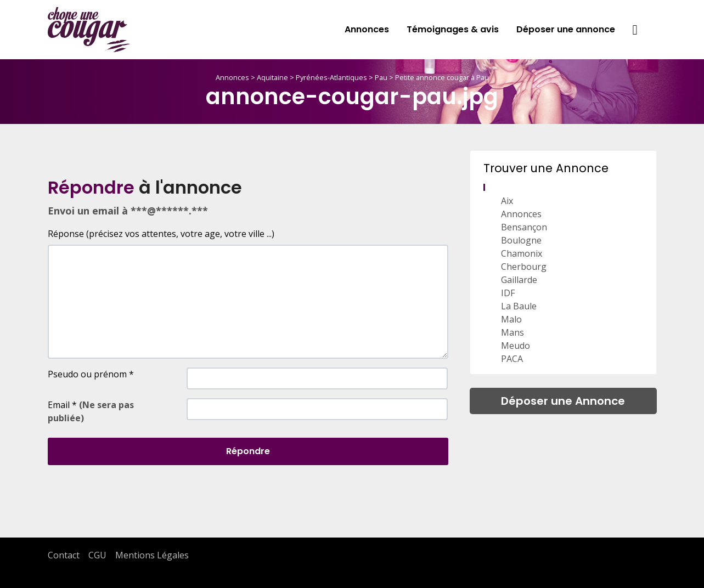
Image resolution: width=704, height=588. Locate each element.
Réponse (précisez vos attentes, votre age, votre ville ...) (161, 234)
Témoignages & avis (453, 29)
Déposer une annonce (566, 29)
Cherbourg (524, 267)
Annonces (367, 29)
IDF (508, 293)
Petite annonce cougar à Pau (442, 77)
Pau (381, 77)
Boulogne (521, 240)
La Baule (519, 306)
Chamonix (522, 253)
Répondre (248, 451)
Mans (512, 332)
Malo (511, 319)
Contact (64, 555)
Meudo (516, 346)
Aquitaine (272, 77)
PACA (512, 359)
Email (91, 411)
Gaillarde (519, 280)
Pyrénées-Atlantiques (331, 77)
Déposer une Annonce (563, 401)
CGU (97, 555)
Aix (507, 201)
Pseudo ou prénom (91, 374)
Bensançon (524, 227)
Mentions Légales (152, 555)
